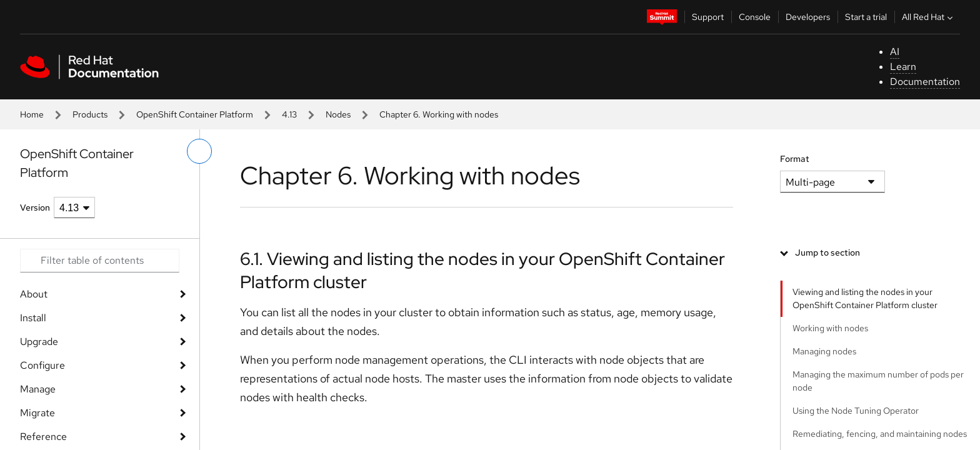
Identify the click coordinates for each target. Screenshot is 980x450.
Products (90, 114)
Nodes (338, 114)
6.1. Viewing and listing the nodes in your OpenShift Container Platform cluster (482, 270)
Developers (808, 17)
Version (35, 207)
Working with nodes (830, 328)
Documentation (925, 82)
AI (895, 52)
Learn (903, 67)
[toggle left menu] (199, 151)
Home (32, 114)
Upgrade (39, 342)
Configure (42, 365)
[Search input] (100, 261)
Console (755, 17)
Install (33, 318)
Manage (38, 389)
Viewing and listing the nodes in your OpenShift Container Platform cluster (865, 298)
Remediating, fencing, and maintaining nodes (880, 434)
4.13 (289, 114)
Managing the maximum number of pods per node (878, 381)
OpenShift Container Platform (195, 114)
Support (708, 17)
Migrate (37, 413)
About (34, 294)
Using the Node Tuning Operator (856, 411)
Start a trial (866, 17)
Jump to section (827, 252)
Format (795, 159)
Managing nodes (824, 351)
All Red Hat (929, 17)
